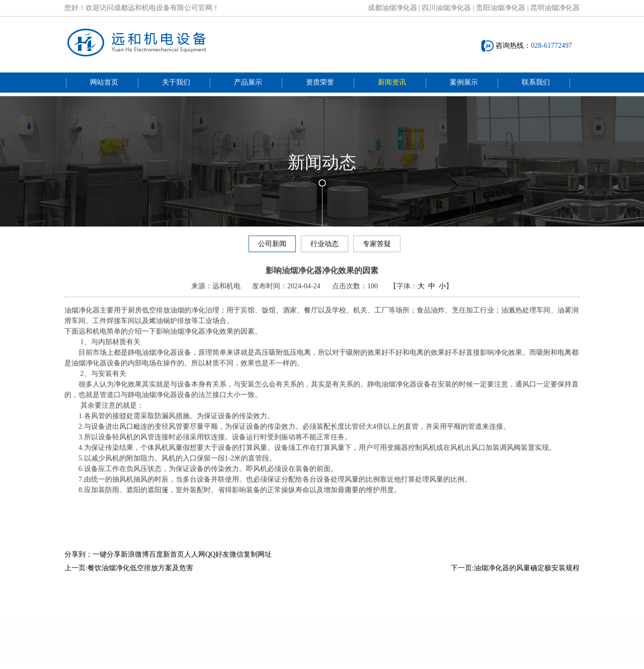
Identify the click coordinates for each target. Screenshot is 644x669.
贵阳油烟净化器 (501, 8)
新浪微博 (135, 562)
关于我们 (176, 82)
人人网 (195, 562)
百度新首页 (167, 562)
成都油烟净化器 (392, 8)
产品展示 (248, 82)
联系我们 (536, 82)
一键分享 (107, 562)
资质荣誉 (320, 82)
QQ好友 (217, 562)
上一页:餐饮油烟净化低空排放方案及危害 (129, 576)
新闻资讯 (392, 82)
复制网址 (258, 562)
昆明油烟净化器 (555, 8)
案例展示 (464, 82)
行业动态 (325, 245)
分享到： (78, 562)
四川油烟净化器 (446, 8)
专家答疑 (377, 245)
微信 (236, 562)
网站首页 (104, 82)
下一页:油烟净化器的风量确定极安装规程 (515, 576)
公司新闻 (272, 245)
